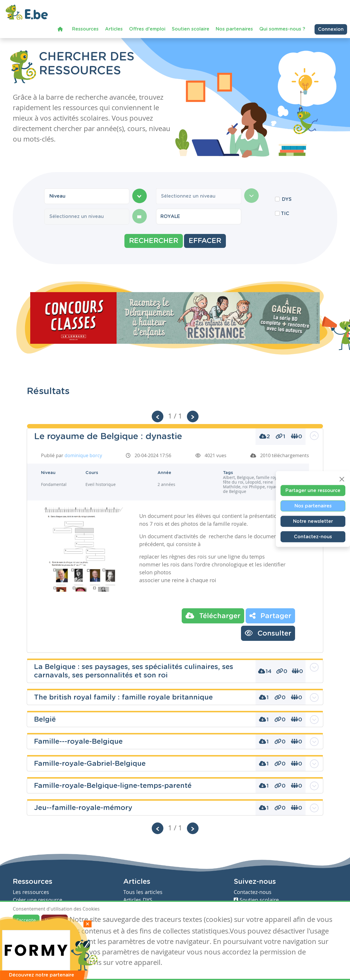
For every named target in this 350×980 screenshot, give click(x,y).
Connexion (331, 28)
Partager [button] (270, 616)
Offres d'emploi (147, 28)
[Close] (342, 479)
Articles (114, 28)
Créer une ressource (37, 900)
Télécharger (213, 616)
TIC (285, 214)
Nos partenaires (234, 28)
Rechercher (154, 241)
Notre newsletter (313, 521)
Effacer (205, 241)
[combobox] (87, 196)
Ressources (85, 28)
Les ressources (31, 892)
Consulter (268, 633)
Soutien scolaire (191, 28)
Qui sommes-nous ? (282, 28)
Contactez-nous (313, 537)
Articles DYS (138, 900)
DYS (287, 199)
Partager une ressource (313, 491)
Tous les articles (143, 892)
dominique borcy (83, 455)
